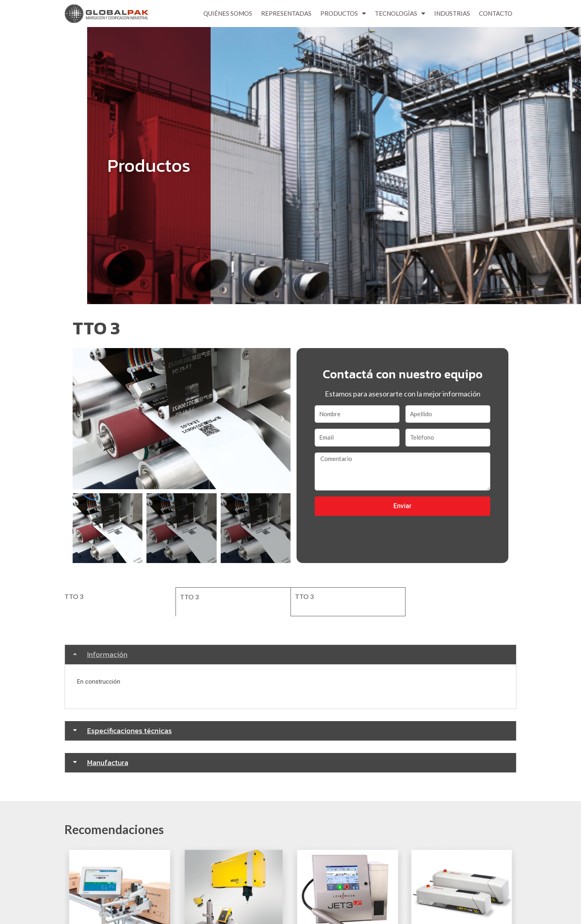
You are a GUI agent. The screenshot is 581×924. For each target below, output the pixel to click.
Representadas (286, 13)
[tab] (290, 654)
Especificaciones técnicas (130, 730)
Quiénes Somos (228, 13)
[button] (81, 419)
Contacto (496, 13)
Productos (343, 13)
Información (107, 654)
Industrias (452, 13)
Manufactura (108, 762)
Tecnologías (400, 13)
